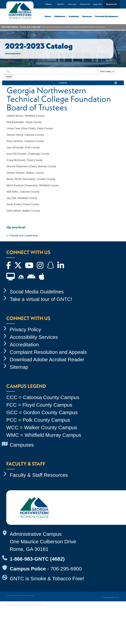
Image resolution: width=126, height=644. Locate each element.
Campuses (22, 445)
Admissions (60, 16)
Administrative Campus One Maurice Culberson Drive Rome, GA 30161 (43, 542)
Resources (87, 16)
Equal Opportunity (109, 597)
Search (9, 77)
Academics (74, 16)
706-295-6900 (66, 569)
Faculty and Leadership (30, 27)
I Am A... (49, 4)
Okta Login (72, 4)
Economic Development (107, 16)
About (48, 16)
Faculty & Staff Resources (39, 475)
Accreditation (24, 345)
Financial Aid (85, 4)
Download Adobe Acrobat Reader (47, 359)
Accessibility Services (34, 337)
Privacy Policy (25, 329)
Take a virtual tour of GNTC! (41, 299)
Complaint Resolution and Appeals (48, 352)
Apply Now (97, 4)
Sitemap (19, 367)
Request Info (112, 4)
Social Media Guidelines (37, 292)
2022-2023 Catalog (9, 27)
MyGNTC (61, 4)
